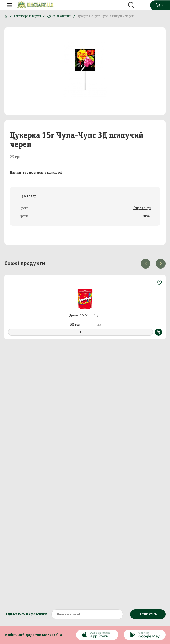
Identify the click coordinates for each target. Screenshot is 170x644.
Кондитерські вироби (27, 16)
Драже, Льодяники (59, 16)
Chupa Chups (142, 208)
